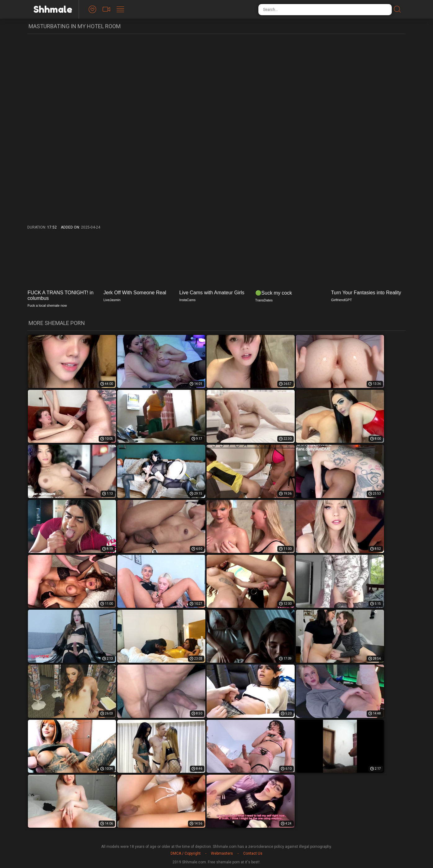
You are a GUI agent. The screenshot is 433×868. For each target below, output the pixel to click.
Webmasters (222, 853)
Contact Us (253, 853)
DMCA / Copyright (186, 853)
